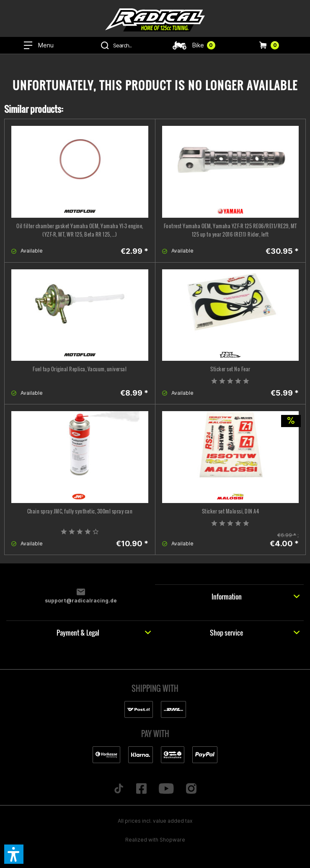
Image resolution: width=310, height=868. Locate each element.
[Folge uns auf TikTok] (119, 789)
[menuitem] (39, 45)
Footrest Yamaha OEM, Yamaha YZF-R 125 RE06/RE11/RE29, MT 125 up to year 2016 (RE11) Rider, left (230, 230)
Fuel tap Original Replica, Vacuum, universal (80, 369)
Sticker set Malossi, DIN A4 (231, 511)
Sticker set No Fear (230, 369)
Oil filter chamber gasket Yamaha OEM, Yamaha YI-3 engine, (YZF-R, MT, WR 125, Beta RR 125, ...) (80, 230)
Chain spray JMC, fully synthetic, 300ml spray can (80, 511)
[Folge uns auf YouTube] (167, 789)
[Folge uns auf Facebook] (142, 789)
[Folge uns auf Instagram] (191, 789)
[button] (14, 854)
